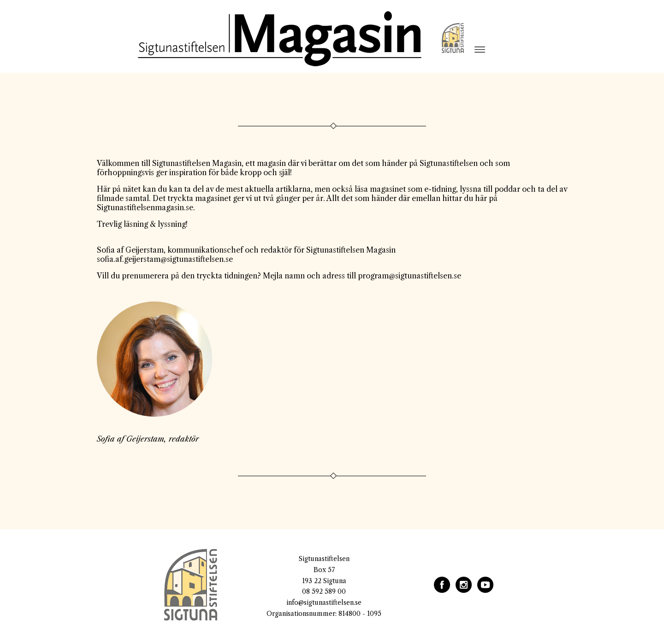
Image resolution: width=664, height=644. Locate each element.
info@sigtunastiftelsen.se (324, 603)
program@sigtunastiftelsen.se (409, 276)
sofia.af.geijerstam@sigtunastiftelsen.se (165, 259)
